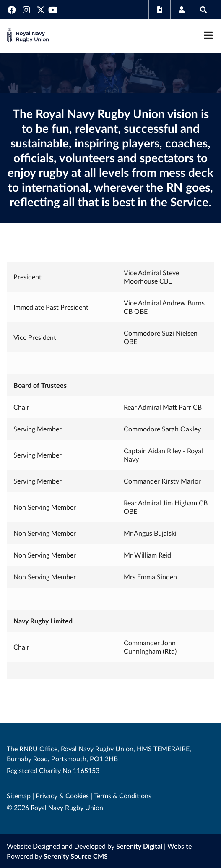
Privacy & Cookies (62, 796)
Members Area (181, 10)
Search (203, 10)
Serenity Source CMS (76, 856)
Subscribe (160, 10)
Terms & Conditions (123, 796)
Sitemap (19, 796)
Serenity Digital (139, 846)
